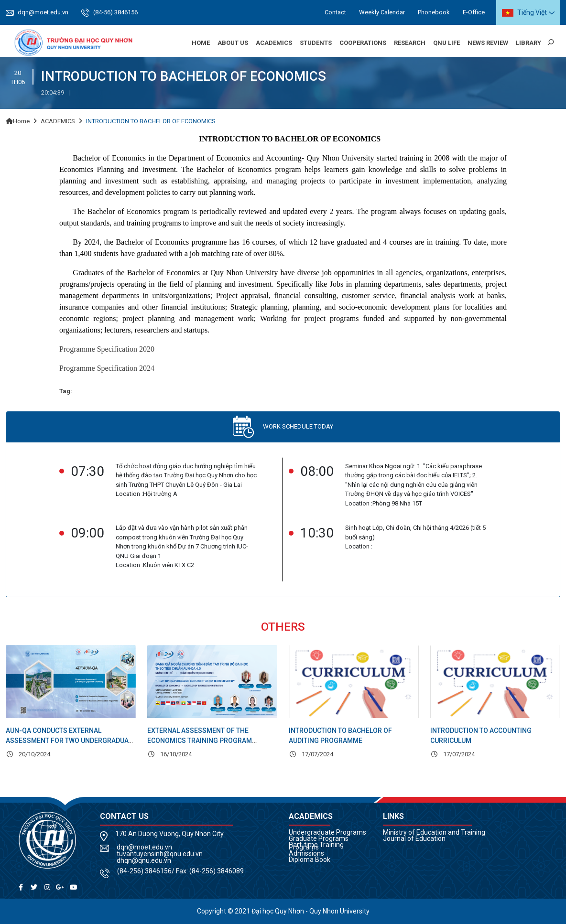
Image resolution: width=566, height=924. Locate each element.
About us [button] (233, 43)
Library (528, 43)
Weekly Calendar (382, 12)
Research (410, 43)
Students (316, 43)
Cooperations (363, 43)
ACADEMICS (58, 121)
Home (201, 43)
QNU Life (446, 43)
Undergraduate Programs (327, 832)
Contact (335, 12)
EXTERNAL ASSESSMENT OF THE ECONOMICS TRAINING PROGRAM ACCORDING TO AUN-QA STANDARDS (204, 741)
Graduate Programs (319, 838)
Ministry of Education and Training (434, 832)
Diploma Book (310, 860)
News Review (488, 43)
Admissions (306, 853)
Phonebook (434, 12)
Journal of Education (414, 838)
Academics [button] (274, 43)
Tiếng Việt (524, 13)
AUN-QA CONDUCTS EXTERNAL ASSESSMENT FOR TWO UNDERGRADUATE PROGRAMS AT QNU (71, 741)
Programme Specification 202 (105, 349)
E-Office (474, 12)
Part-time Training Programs (316, 846)
